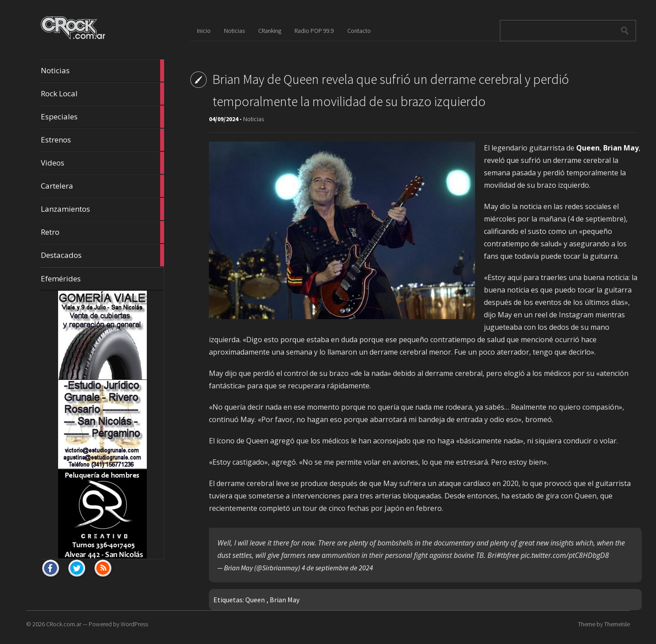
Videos (102, 163)
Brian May (285, 600)
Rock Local (102, 94)
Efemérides (61, 279)
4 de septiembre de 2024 (337, 568)
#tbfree (508, 555)
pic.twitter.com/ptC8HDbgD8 (565, 555)
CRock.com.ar (64, 624)
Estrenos (102, 140)
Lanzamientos (102, 209)
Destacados (102, 255)
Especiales (102, 117)
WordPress (134, 624)
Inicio (204, 31)
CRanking (270, 31)
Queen (255, 600)
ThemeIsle (617, 624)
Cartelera (102, 186)
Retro (102, 232)
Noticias (102, 71)
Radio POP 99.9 (314, 31)
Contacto (359, 31)
